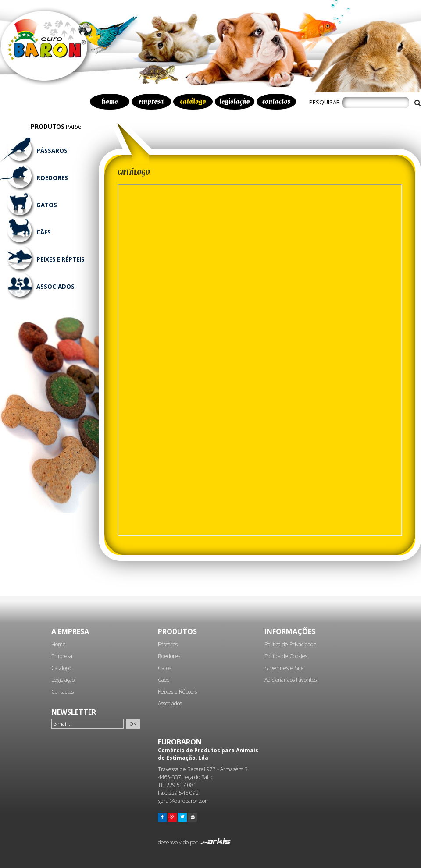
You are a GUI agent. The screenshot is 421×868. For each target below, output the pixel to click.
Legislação (63, 680)
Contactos (62, 692)
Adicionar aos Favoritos (291, 680)
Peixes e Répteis (177, 692)
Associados (170, 703)
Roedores (169, 656)
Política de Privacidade (291, 644)
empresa (151, 102)
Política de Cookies (286, 656)
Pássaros (168, 644)
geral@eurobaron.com (184, 801)
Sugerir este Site (284, 668)
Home (59, 644)
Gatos (164, 668)
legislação (234, 102)
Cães (164, 680)
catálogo (193, 102)
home (110, 102)
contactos (276, 102)
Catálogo (61, 668)
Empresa (62, 656)
